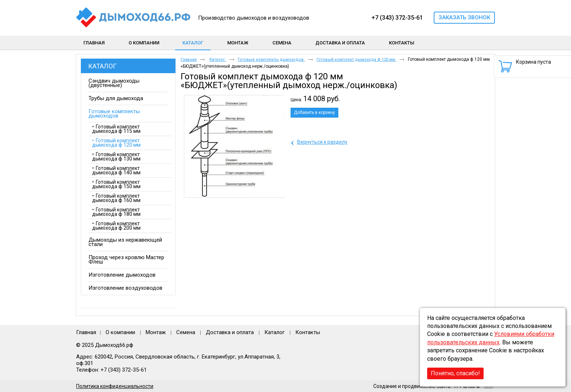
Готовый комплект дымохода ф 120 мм (356, 60)
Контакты (308, 332)
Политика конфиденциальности (115, 386)
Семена (186, 332)
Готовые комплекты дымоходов (271, 60)
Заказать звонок (464, 17)
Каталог (193, 43)
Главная (189, 60)
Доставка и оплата (230, 332)
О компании (120, 332)
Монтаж (156, 332)
